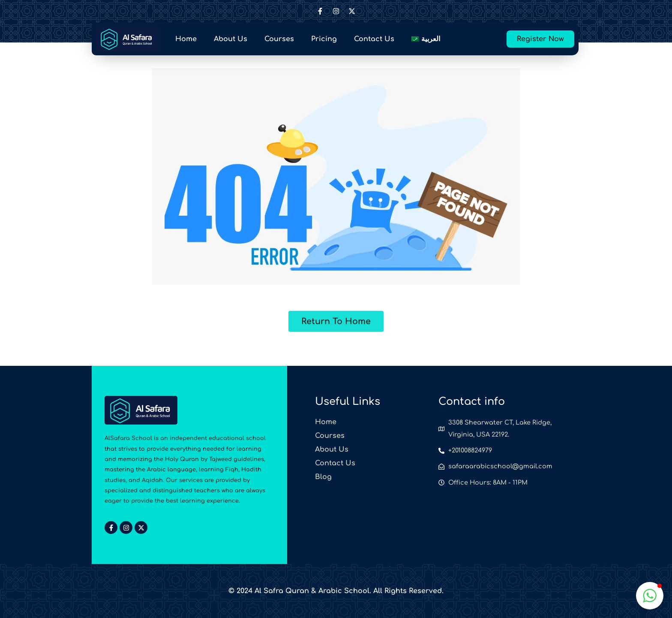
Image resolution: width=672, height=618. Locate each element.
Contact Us (374, 39)
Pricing (324, 39)
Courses (279, 39)
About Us (231, 39)
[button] (650, 596)
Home (186, 39)
